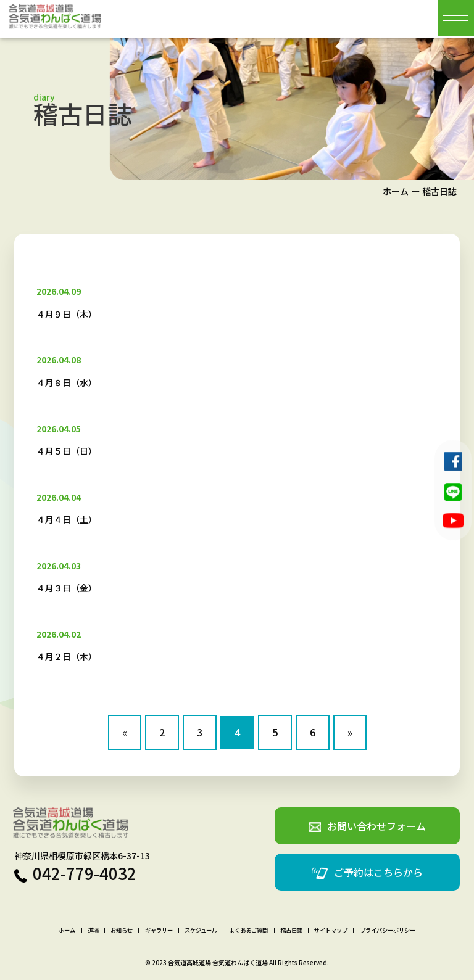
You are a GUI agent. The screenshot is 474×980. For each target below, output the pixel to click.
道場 (93, 930)
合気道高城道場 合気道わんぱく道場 (218, 962)
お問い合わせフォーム (367, 826)
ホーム (396, 191)
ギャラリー (159, 930)
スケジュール (201, 930)
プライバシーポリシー (388, 930)
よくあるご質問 (248, 930)
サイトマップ (331, 930)
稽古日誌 (291, 930)
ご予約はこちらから (367, 872)
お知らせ (122, 930)
